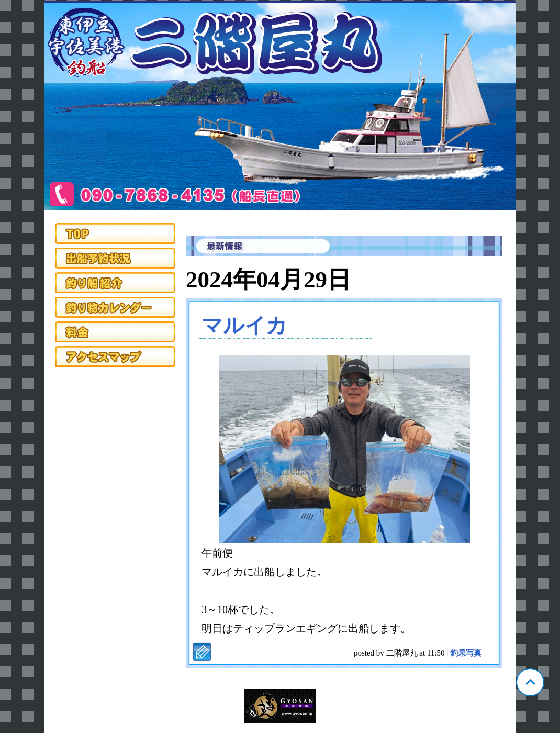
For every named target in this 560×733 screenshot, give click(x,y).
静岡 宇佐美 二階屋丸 (280, 105)
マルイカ (244, 325)
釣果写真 (466, 653)
